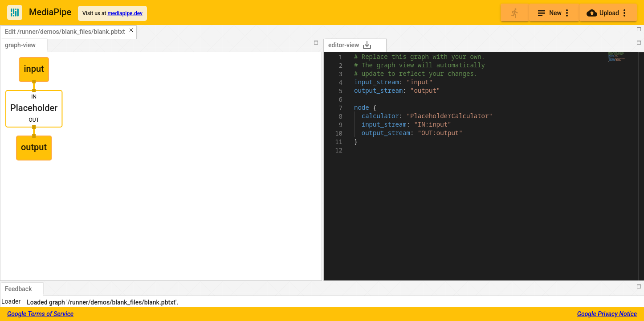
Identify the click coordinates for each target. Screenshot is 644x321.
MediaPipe (50, 12)
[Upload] (608, 12)
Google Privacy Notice (607, 314)
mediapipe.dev (125, 13)
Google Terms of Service (40, 314)
